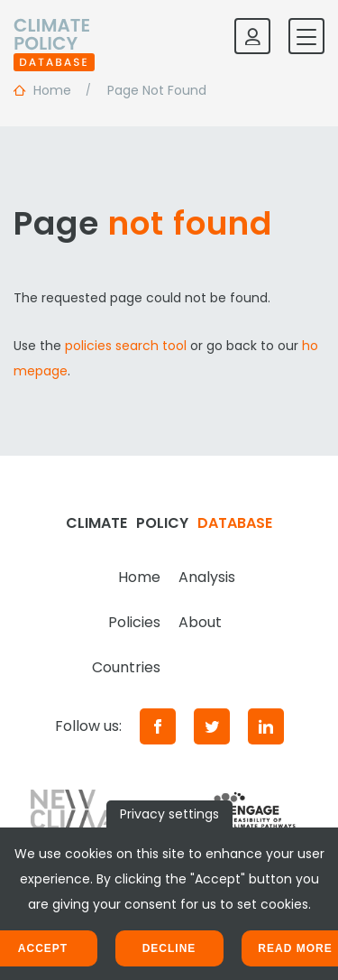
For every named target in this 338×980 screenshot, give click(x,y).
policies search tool (126, 346)
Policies (134, 622)
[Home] (54, 36)
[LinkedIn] (266, 726)
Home (139, 577)
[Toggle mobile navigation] (306, 36)
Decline (169, 948)
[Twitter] (212, 726)
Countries (126, 667)
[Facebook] (158, 726)
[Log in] (252, 36)
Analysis (207, 577)
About (200, 622)
